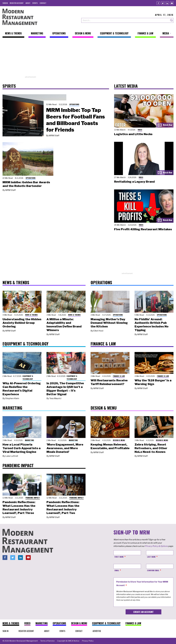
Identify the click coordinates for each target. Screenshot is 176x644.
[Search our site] (125, 20)
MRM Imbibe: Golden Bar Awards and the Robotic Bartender (26, 184)
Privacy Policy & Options (156, 546)
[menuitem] (5, 3)
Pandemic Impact (33, 498)
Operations (74, 104)
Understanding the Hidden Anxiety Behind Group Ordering (22, 323)
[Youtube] (172, 3)
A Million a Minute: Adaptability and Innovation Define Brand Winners (64, 325)
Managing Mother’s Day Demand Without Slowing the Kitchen (109, 323)
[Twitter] (163, 3)
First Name (119, 557)
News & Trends (31, 315)
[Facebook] (158, 3)
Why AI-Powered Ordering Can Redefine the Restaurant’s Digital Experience (22, 389)
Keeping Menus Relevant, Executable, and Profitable (110, 446)
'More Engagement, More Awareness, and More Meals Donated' (65, 448)
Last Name (151, 557)
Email (117, 570)
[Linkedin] (167, 3)
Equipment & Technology (28, 377)
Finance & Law (119, 376)
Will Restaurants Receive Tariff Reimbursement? (109, 382)
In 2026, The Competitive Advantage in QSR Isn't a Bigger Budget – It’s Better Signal (65, 389)
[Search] (171, 20)
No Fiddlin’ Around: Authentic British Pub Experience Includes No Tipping (151, 325)
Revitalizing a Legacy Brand (134, 182)
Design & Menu (119, 440)
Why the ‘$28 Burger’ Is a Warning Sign (153, 382)
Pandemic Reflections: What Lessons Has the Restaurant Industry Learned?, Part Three (19, 508)
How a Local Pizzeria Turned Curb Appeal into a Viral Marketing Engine (22, 448)
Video (140, 130)
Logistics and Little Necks (133, 134)
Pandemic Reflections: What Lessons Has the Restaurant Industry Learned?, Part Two (63, 508)
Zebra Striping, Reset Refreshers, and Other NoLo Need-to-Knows (151, 448)
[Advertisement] (88, 58)
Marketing (30, 440)
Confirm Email (153, 570)
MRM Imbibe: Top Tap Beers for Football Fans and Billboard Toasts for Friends (75, 120)
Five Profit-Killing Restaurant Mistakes (143, 229)
